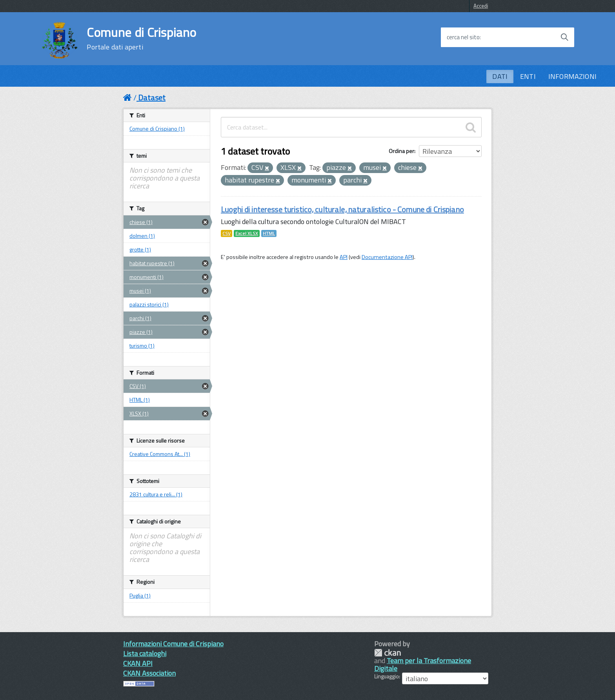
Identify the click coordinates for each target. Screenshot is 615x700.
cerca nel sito (463, 37)
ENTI (528, 76)
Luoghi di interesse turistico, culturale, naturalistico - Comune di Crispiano (342, 209)
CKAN (388, 653)
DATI (500, 76)
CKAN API (138, 663)
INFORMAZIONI (572, 76)
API (344, 257)
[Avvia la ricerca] (564, 37)
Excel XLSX (247, 233)
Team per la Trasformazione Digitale (423, 664)
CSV (227, 233)
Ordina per (401, 151)
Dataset (152, 98)
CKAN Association (149, 673)
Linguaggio (387, 676)
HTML (269, 233)
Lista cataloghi (145, 654)
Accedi (481, 6)
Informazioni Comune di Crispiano (173, 644)
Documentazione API (387, 257)
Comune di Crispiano (141, 38)
